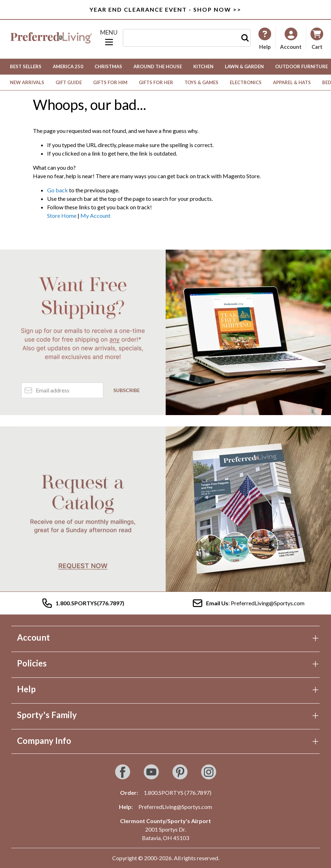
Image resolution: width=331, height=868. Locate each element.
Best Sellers (26, 66)
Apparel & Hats (292, 82)
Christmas (108, 66)
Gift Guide (69, 82)
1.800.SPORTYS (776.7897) (178, 793)
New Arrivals (27, 82)
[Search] (245, 38)
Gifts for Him (110, 82)
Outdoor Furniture (301, 66)
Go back (58, 190)
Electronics (246, 82)
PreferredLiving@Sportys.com (175, 807)
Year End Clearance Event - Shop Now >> (165, 9)
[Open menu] (109, 38)
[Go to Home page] (51, 38)
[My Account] (265, 39)
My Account (95, 215)
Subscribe (127, 390)
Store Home (62, 215)
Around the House (158, 66)
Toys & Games (201, 82)
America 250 (68, 66)
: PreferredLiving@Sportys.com (248, 603)
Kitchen (203, 66)
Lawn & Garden (244, 66)
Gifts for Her (156, 82)
